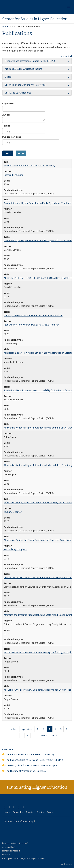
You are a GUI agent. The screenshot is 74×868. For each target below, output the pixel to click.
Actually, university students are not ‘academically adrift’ (33, 315)
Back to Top (66, 864)
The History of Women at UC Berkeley (26, 771)
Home (5, 26)
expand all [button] (66, 56)
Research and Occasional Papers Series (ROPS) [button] (30, 61)
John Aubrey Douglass (29, 325)
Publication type (12, 137)
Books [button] (8, 77)
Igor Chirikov (10, 325)
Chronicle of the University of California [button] (25, 85)
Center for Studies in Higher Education (35, 19)
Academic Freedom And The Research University (29, 166)
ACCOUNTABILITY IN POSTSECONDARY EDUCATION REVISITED (38, 278)
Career (50, 812)
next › (45, 736)
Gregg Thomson (51, 325)
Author (6, 115)
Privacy (6, 855)
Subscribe (18, 812)
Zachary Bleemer (13, 512)
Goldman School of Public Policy (20, 821)
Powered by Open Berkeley (15, 843)
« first (15, 730)
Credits (40, 812)
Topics (6, 126)
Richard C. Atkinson (14, 175)
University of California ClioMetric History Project (31, 765)
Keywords (8, 103)
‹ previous (28, 730)
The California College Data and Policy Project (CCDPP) (34, 760)
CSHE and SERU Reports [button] (18, 93)
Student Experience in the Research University (30, 754)
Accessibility (9, 847)
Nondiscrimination (11, 851)
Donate (30, 812)
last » (55, 736)
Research (8, 750)
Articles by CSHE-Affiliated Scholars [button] (23, 69)
